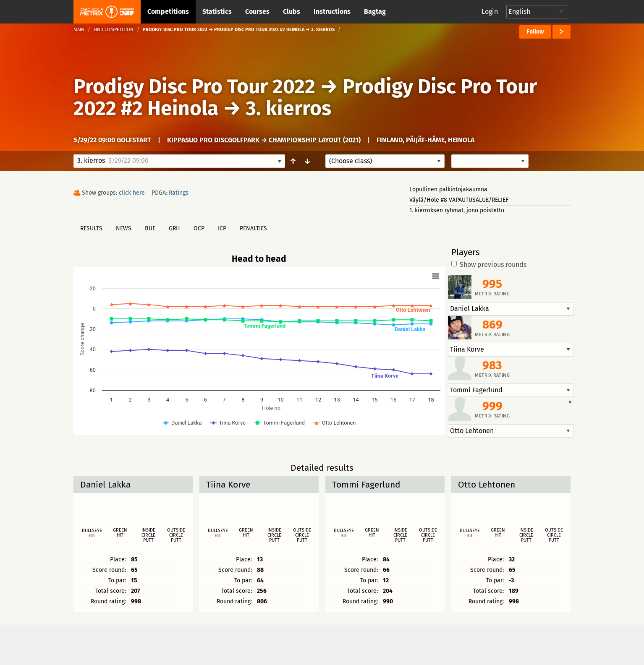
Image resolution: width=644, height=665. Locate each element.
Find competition (114, 30)
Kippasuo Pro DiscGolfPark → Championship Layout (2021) (264, 140)
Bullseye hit (92, 533)
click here (132, 193)
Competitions (168, 12)
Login (490, 12)
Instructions (332, 12)
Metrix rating (492, 294)
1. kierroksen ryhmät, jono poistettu (457, 210)
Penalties (253, 228)
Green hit (120, 533)
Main (79, 30)
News (124, 228)
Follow (535, 32)
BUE (150, 228)
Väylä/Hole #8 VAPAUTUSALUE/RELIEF (459, 200)
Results (91, 228)
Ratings (179, 193)
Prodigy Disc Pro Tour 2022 (194, 86)
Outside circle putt (176, 535)
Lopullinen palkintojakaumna (448, 189)
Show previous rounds (489, 265)
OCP (199, 228)
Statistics (217, 12)
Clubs (292, 12)
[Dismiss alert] (570, 402)
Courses (257, 12)
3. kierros (288, 108)
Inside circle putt (148, 535)
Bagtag (375, 12)
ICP (222, 228)
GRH (174, 228)
